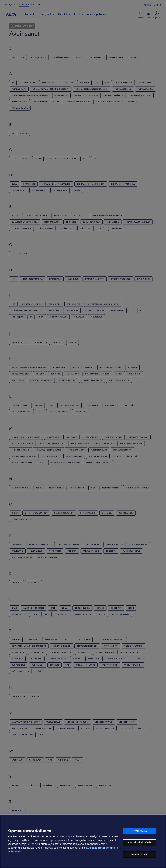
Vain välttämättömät (140, 843)
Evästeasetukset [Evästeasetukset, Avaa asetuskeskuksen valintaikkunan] (140, 854)
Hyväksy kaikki (140, 831)
